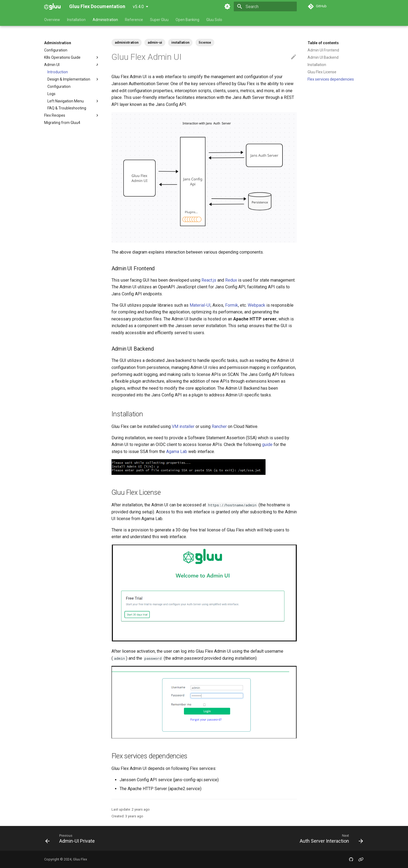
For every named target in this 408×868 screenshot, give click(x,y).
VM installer (183, 426)
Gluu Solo (214, 20)
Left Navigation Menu (74, 101)
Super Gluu (159, 20)
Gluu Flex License (322, 72)
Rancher (219, 426)
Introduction (58, 72)
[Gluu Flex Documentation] (52, 6)
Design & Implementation (74, 79)
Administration (105, 20)
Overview (52, 20)
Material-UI (200, 305)
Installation (76, 20)
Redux (231, 280)
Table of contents (323, 43)
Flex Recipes (55, 115)
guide (267, 445)
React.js (209, 280)
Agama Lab (177, 452)
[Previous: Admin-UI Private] (72, 838)
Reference (134, 20)
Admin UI (72, 65)
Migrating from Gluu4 (62, 123)
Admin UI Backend (323, 57)
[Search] (265, 6)
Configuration (56, 50)
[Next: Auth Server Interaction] (330, 838)
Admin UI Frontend (323, 50)
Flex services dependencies (331, 79)
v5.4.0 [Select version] (138, 7)
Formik (232, 305)
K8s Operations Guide (62, 57)
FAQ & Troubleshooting (67, 108)
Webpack (257, 305)
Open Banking (187, 20)
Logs (51, 94)
